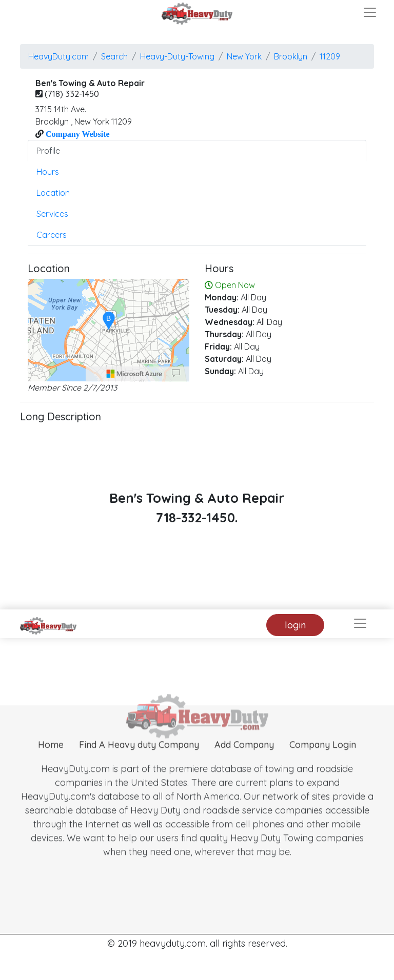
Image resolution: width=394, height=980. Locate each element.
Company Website (77, 134)
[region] (109, 330)
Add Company (244, 759)
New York (244, 56)
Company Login (323, 759)
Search (114, 56)
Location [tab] (53, 193)
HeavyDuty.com (58, 56)
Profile (48, 151)
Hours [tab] (48, 172)
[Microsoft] (134, 374)
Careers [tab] (52, 235)
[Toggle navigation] (370, 12)
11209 (330, 56)
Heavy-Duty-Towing (177, 56)
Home (51, 759)
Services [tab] (52, 214)
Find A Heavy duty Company (139, 759)
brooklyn (291, 56)
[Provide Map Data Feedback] (176, 374)
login (295, 625)
